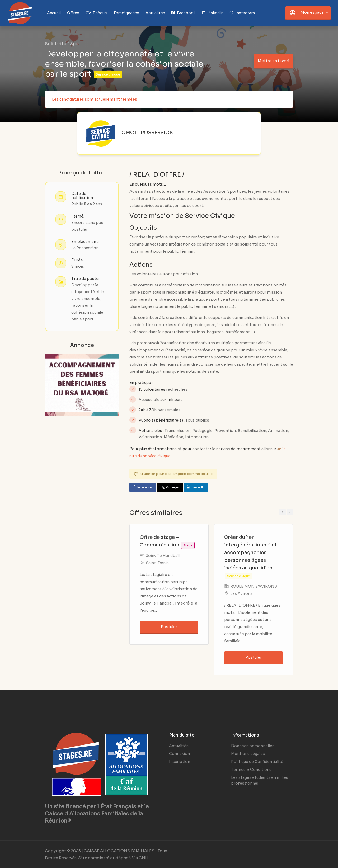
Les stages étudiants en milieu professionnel (260, 780)
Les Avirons (241, 593)
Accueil (54, 13)
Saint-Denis (157, 563)
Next (290, 512)
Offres (73, 13)
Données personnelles (253, 746)
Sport (76, 44)
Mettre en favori (273, 60)
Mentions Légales (248, 754)
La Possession (85, 248)
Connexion (179, 754)
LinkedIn (198, 487)
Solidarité (56, 44)
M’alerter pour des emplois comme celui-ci (177, 474)
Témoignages (126, 13)
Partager (170, 487)
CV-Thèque (96, 13)
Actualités (155, 13)
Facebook (145, 487)
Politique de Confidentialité (257, 762)
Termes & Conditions (251, 770)
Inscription (180, 762)
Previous (282, 512)
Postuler (169, 627)
